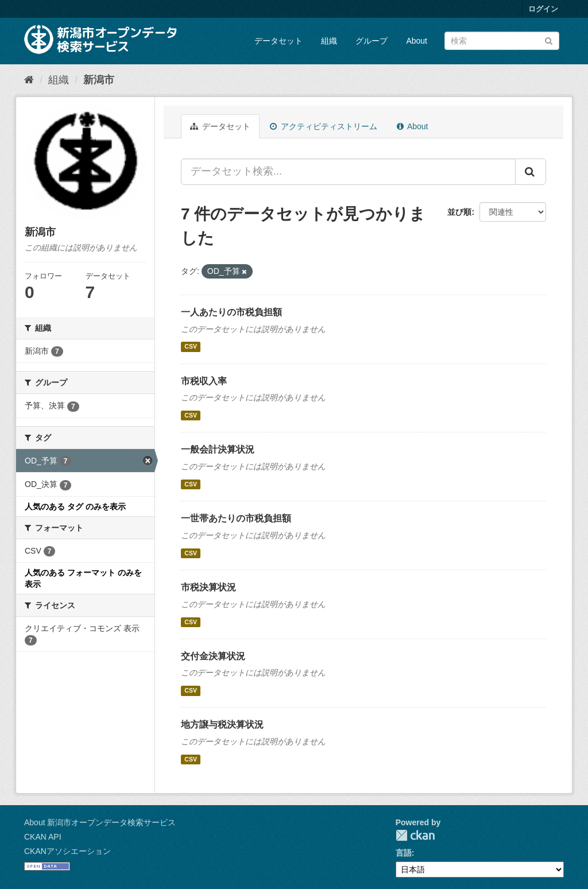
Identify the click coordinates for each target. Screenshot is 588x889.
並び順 (459, 212)
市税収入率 (204, 381)
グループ (372, 41)
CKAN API (43, 837)
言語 (404, 853)
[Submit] (549, 40)
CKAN (415, 835)
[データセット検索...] (348, 172)
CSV (191, 347)
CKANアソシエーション (67, 851)
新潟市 (99, 80)
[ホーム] (29, 80)
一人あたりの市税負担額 (231, 312)
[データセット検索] (502, 41)
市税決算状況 (208, 587)
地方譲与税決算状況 (222, 724)
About (417, 41)
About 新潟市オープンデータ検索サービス (100, 822)
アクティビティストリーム (324, 126)
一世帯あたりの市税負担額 (236, 518)
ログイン (543, 9)
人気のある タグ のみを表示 (75, 507)
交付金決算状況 (213, 656)
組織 (329, 41)
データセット (278, 41)
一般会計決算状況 (218, 449)
